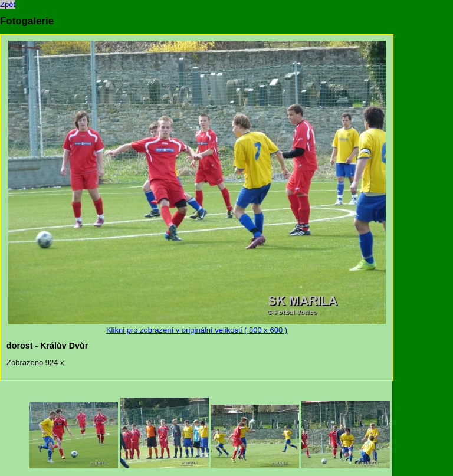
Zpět (8, 4)
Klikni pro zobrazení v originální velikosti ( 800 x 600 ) (197, 326)
